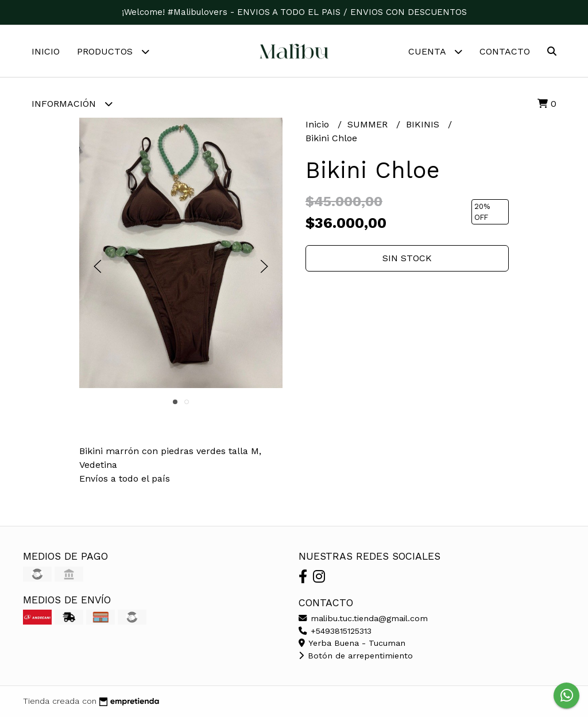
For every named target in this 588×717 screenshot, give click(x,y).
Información (72, 104)
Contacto (505, 51)
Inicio (46, 51)
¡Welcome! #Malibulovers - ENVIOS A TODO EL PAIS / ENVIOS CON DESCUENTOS (294, 12)
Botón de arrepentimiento (356, 656)
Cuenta (435, 51)
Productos (113, 51)
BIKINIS (424, 124)
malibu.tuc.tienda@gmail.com (363, 618)
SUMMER (369, 124)
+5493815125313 (335, 631)
